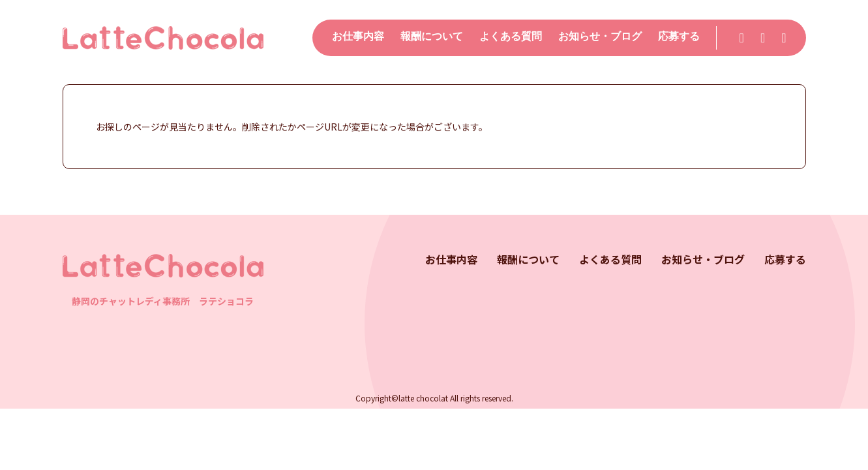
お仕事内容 (358, 36)
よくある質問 (511, 36)
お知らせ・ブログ (600, 36)
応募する (679, 36)
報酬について (432, 36)
